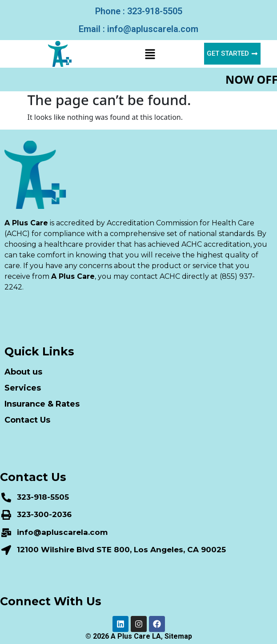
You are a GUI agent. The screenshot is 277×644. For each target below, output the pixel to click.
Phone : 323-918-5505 (139, 11)
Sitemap (178, 636)
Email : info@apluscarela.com (138, 29)
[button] (150, 54)
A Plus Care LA (136, 636)
